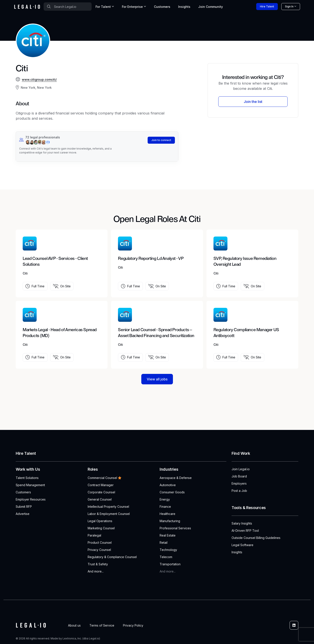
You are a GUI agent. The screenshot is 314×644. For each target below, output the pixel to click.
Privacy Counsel (99, 550)
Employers (239, 483)
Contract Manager (101, 485)
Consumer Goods (172, 492)
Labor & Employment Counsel (109, 514)
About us (74, 625)
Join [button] (211, 7)
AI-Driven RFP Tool (245, 531)
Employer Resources (31, 499)
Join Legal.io (241, 469)
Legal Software (242, 545)
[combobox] (68, 7)
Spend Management (30, 485)
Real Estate (168, 535)
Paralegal (94, 535)
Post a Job (239, 491)
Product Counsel (100, 543)
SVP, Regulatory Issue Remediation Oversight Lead (245, 262)
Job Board (239, 476)
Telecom (166, 557)
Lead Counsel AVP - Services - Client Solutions (55, 262)
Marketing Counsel (101, 528)
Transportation (170, 564)
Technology (168, 550)
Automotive (168, 485)
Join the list (253, 102)
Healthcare (167, 514)
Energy (165, 499)
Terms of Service (102, 625)
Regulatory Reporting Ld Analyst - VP (151, 259)
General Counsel (100, 499)
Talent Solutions (27, 478)
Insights (184, 7)
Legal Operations (100, 521)
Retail (164, 543)
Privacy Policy (133, 625)
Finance (165, 507)
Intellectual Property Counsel (108, 507)
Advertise (23, 514)
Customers (162, 7)
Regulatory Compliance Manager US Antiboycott (246, 333)
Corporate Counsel (101, 492)
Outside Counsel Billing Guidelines (256, 538)
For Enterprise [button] (132, 7)
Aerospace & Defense (176, 478)
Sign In (289, 6)
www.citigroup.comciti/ (39, 79)
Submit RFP (24, 507)
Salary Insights (242, 523)
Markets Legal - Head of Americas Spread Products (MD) (60, 333)
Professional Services (175, 528)
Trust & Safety (98, 564)
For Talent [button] (103, 7)
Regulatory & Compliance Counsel (112, 557)
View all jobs (157, 379)
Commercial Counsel (105, 478)
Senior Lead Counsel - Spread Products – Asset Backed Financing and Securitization (156, 333)
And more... (96, 571)
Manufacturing (170, 521)
